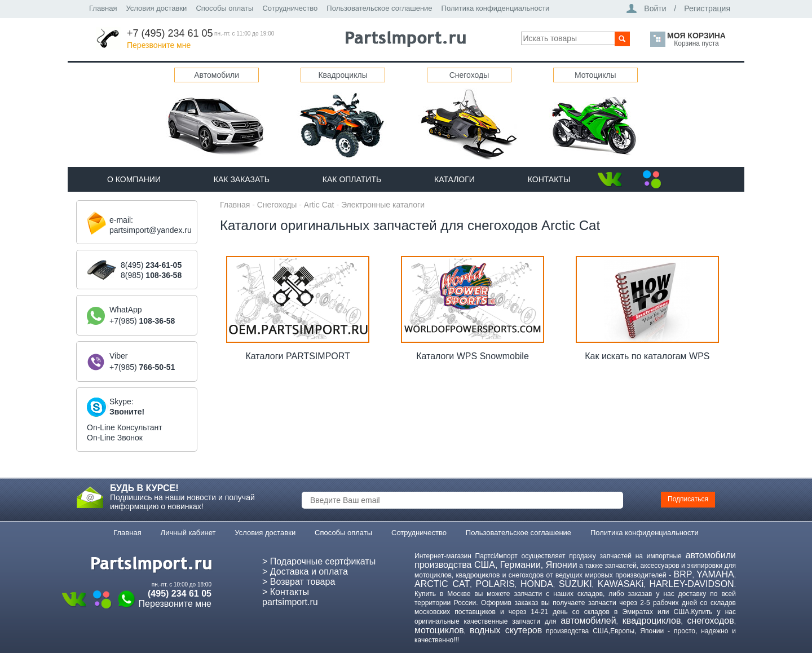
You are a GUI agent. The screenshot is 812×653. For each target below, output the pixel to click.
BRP (683, 574)
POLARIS (495, 584)
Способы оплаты (224, 8)
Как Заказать (242, 179)
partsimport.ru (290, 602)
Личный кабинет (188, 533)
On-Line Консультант (125, 427)
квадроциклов (652, 621)
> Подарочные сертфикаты (319, 561)
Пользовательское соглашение (379, 8)
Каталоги (454, 179)
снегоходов (711, 621)
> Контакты (286, 592)
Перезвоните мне (159, 45)
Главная (103, 8)
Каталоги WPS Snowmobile (473, 356)
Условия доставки (156, 8)
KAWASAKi (621, 584)
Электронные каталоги (383, 205)
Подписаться (688, 499)
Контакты (549, 179)
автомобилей (588, 621)
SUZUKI (575, 584)
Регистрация (707, 8)
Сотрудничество (290, 8)
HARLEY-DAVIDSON (691, 584)
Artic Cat (319, 205)
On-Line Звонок (115, 438)
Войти (655, 8)
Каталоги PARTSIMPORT (297, 356)
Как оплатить (352, 179)
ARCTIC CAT (442, 584)
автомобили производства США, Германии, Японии (575, 560)
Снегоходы (277, 205)
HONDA (537, 584)
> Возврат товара (299, 582)
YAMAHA (715, 574)
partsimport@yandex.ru (151, 230)
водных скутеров (506, 630)
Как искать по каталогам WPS (647, 356)
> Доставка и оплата (305, 572)
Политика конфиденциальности (496, 8)
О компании (134, 179)
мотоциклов (439, 630)
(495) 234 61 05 (180, 594)
